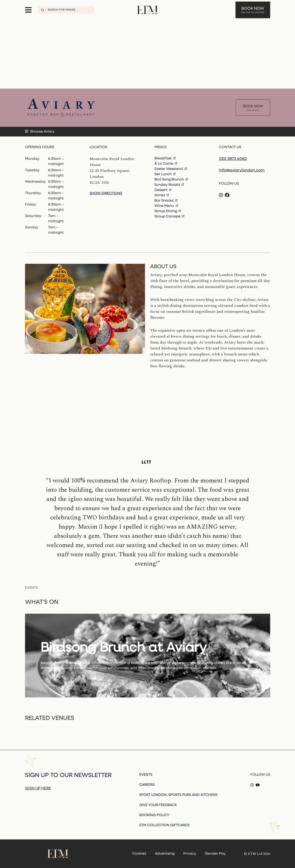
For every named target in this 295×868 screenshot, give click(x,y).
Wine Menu (166, 206)
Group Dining (168, 211)
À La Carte (166, 164)
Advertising (165, 854)
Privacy (190, 854)
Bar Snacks (166, 201)
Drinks (162, 195)
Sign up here (38, 789)
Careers (147, 785)
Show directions (106, 193)
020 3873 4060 (233, 159)
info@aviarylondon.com (242, 170)
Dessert (163, 190)
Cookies (139, 854)
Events (146, 775)
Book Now (253, 9)
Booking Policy (154, 815)
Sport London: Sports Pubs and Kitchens (178, 795)
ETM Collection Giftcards (164, 825)
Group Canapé (169, 217)
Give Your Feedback (158, 805)
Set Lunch (165, 174)
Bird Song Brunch (171, 180)
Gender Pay (215, 854)
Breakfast (165, 158)
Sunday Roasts (169, 185)
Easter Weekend (171, 169)
